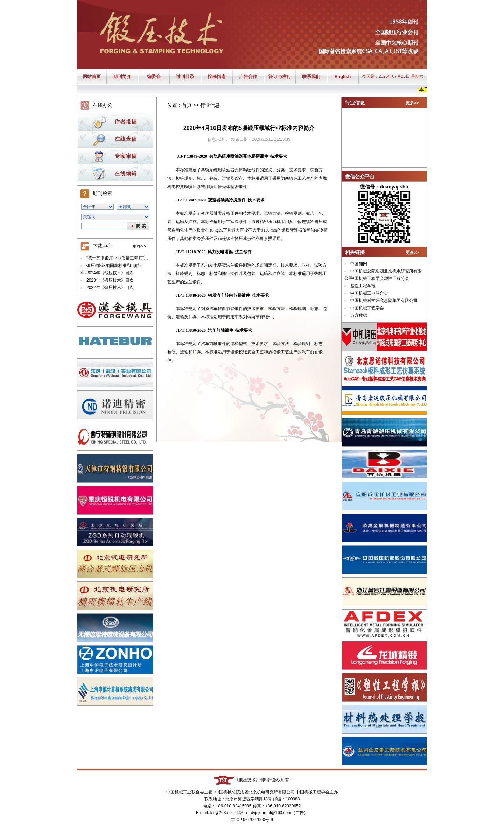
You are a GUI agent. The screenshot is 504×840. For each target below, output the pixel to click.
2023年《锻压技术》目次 (110, 280)
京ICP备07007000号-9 (252, 820)
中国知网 (359, 264)
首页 (187, 105)
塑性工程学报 (363, 286)
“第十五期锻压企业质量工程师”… (117, 258)
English (343, 77)
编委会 (154, 77)
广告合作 (248, 77)
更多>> (139, 246)
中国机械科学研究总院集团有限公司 (384, 301)
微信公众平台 (360, 177)
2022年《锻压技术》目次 (110, 288)
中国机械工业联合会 (369, 293)
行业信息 (210, 105)
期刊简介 (122, 77)
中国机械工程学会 (367, 308)
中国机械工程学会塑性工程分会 (380, 278)
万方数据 (359, 315)
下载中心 (103, 246)
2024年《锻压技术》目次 (110, 273)
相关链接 (355, 252)
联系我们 (311, 77)
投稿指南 (217, 77)
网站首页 (92, 77)
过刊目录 (185, 77)
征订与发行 (280, 77)
